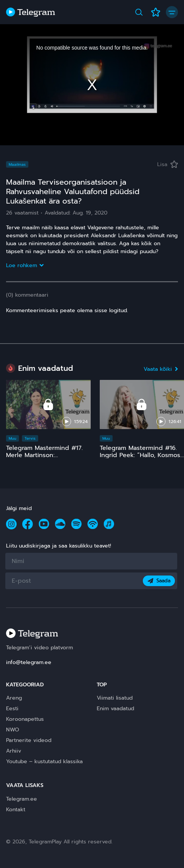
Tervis (30, 438)
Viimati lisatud (115, 698)
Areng (14, 698)
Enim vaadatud (115, 709)
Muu (12, 438)
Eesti (12, 709)
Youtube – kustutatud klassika (44, 761)
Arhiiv (14, 751)
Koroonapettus (25, 719)
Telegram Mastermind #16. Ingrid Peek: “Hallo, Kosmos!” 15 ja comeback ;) (142, 455)
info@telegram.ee (29, 662)
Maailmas (17, 164)
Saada (159, 581)
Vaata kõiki (161, 369)
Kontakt (16, 810)
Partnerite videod (29, 740)
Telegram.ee (22, 799)
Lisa (168, 164)
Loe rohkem (25, 265)
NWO (13, 730)
